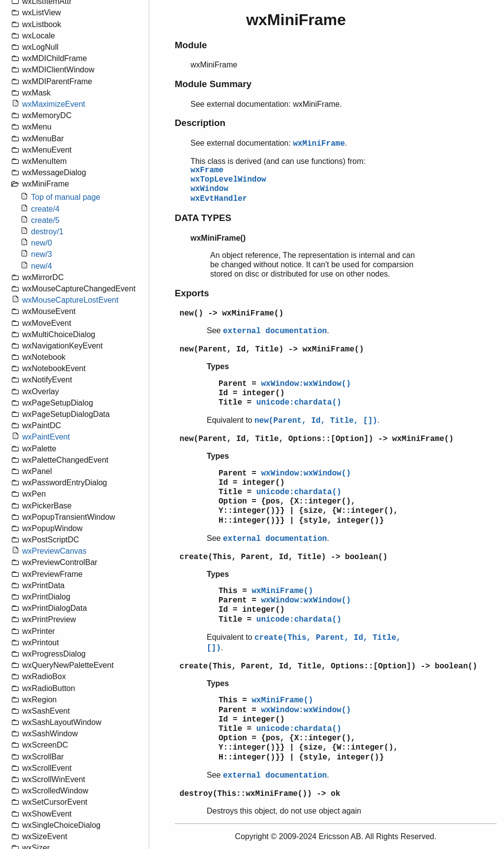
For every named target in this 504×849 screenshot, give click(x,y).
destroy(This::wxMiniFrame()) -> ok (260, 794)
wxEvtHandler (219, 199)
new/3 (42, 254)
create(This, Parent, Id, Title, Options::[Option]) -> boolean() (329, 666)
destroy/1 (47, 232)
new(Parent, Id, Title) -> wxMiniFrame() (272, 349)
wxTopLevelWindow (228, 180)
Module (191, 45)
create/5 (45, 220)
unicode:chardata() (299, 403)
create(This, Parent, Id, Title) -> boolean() (283, 557)
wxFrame (207, 170)
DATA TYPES (203, 218)
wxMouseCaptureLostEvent (70, 300)
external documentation (275, 331)
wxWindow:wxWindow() (306, 384)
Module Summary (213, 84)
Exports (192, 293)
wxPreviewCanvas (54, 551)
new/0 (42, 243)
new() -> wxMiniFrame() (232, 314)
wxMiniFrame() (282, 591)
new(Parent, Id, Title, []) (316, 421)
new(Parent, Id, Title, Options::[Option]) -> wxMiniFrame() (317, 439)
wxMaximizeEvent (54, 104)
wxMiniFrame (319, 144)
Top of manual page (66, 197)
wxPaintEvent (46, 437)
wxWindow (209, 189)
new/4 (42, 266)
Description (200, 123)
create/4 (45, 209)
